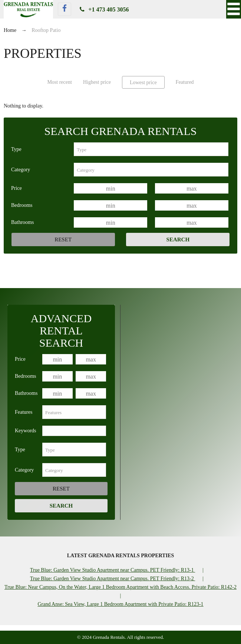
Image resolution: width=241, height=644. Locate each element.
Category (21, 170)
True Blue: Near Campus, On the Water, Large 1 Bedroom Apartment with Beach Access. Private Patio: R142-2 (121, 587)
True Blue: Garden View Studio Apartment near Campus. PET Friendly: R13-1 (113, 570)
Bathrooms (22, 222)
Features (24, 412)
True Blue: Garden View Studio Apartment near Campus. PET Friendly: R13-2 (113, 579)
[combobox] (151, 149)
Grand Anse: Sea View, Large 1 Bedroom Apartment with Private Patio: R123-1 (120, 604)
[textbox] (151, 149)
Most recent (59, 82)
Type (16, 149)
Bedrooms (22, 205)
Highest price (97, 82)
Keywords (26, 431)
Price (16, 188)
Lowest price (143, 82)
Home (10, 30)
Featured (185, 82)
